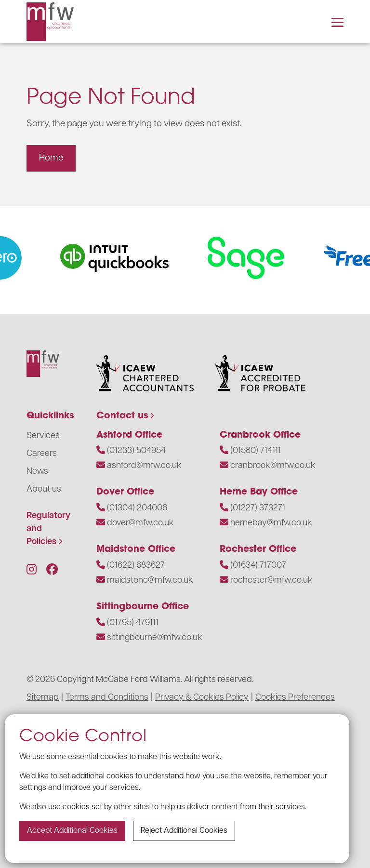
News (37, 472)
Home (51, 158)
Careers (42, 454)
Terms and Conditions (107, 698)
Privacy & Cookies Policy (202, 698)
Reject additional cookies (184, 831)
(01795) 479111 (133, 623)
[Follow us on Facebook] (52, 571)
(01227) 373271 (258, 508)
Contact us (122, 416)
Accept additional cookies (72, 831)
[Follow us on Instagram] (32, 571)
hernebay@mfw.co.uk (271, 523)
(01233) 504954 (136, 451)
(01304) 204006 (137, 508)
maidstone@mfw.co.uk (150, 581)
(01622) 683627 (136, 566)
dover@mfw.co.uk (140, 523)
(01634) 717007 (258, 566)
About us (44, 489)
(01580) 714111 (256, 451)
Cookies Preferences (295, 698)
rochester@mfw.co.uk (271, 581)
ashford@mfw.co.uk (144, 466)
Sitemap (43, 698)
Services (43, 436)
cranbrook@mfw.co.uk (273, 466)
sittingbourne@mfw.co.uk (155, 638)
